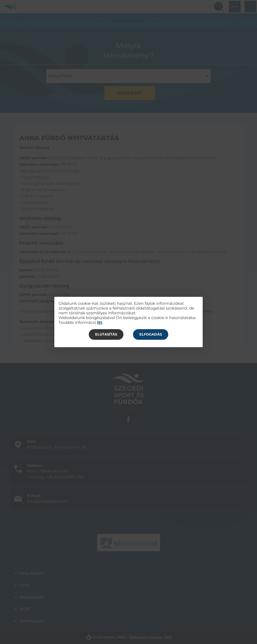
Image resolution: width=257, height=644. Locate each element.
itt (100, 323)
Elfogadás (151, 334)
